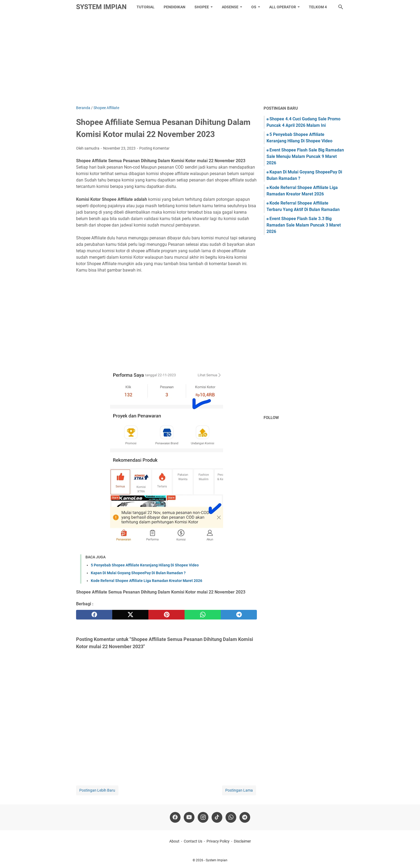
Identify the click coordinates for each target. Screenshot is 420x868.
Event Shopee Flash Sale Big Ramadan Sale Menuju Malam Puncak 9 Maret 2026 (305, 156)
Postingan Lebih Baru (97, 790)
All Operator (283, 7)
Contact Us (193, 841)
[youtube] (189, 817)
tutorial (146, 7)
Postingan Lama (239, 790)
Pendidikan (175, 7)
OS (254, 7)
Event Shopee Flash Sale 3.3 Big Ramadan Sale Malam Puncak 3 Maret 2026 (304, 225)
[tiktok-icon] (217, 817)
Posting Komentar (154, 148)
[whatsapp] (203, 615)
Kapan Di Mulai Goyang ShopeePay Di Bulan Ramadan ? (138, 573)
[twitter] (130, 615)
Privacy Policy (218, 841)
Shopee (202, 7)
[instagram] (203, 817)
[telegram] (239, 615)
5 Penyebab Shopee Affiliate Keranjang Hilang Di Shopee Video (145, 565)
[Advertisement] (210, 60)
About (174, 841)
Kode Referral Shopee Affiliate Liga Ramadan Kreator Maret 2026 (147, 581)
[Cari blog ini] (341, 7)
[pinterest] (166, 615)
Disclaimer (242, 841)
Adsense (230, 7)
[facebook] (94, 615)
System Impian (101, 7)
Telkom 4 (318, 7)
